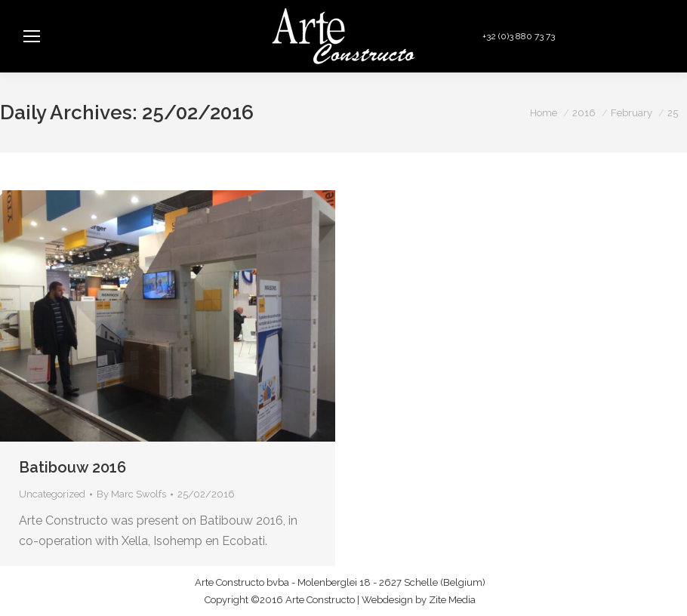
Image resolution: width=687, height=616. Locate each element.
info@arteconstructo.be (617, 36)
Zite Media (452, 600)
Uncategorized (52, 494)
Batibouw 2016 (72, 467)
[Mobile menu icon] (32, 36)
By (131, 494)
